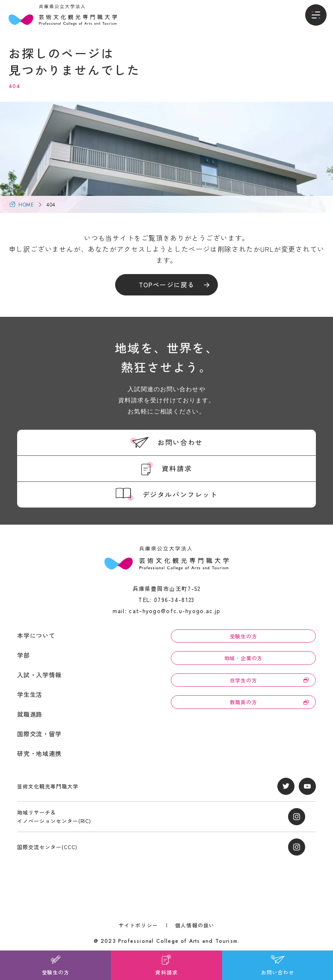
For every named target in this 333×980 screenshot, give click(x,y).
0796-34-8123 (174, 600)
